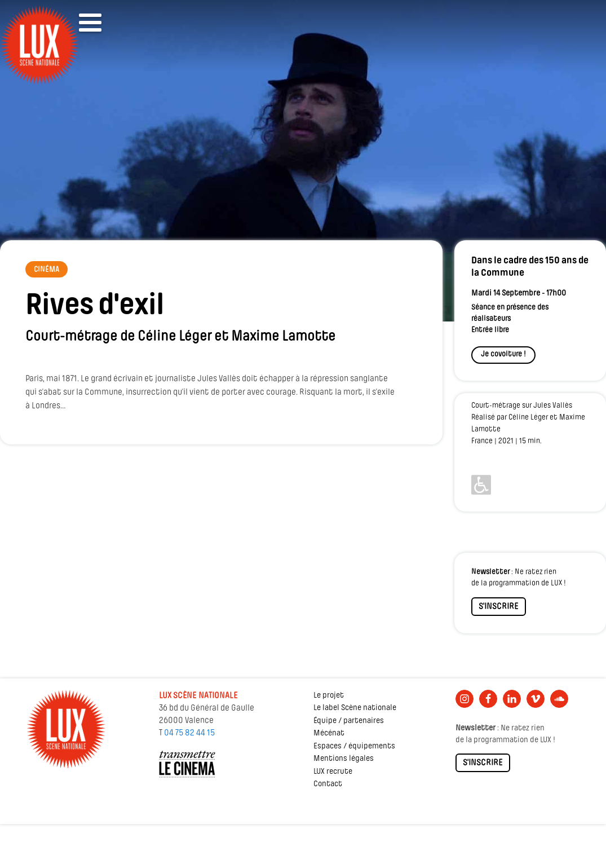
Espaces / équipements (354, 746)
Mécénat (329, 733)
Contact (328, 784)
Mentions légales (344, 759)
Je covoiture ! (503, 354)
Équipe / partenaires (349, 721)
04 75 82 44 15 (189, 733)
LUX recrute (333, 772)
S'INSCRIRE (499, 607)
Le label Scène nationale (355, 708)
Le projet (329, 696)
